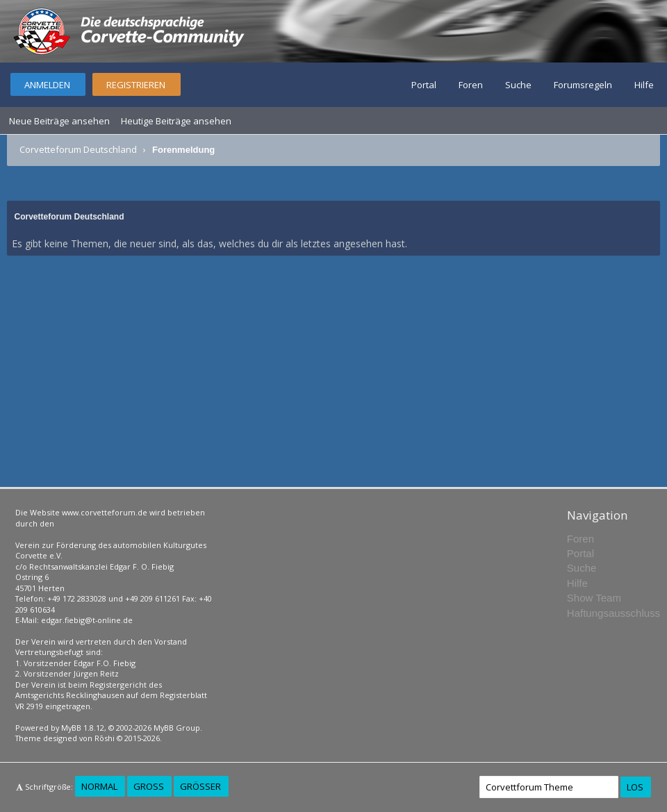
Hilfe (644, 85)
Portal (424, 85)
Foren (471, 85)
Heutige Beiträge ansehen (176, 121)
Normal (99, 786)
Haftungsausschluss (614, 613)
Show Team (594, 598)
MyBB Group (177, 728)
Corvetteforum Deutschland (78, 149)
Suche (518, 85)
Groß (149, 786)
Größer (200, 786)
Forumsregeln (583, 85)
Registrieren (136, 85)
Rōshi (105, 738)
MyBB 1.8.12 (83, 728)
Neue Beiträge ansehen (59, 121)
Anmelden (47, 85)
